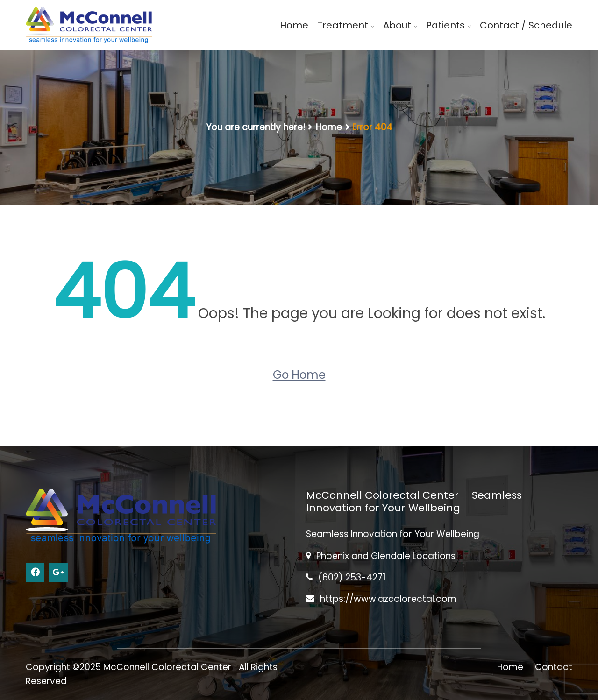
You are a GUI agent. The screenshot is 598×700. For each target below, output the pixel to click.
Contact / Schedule (526, 25)
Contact (554, 667)
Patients (445, 25)
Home (294, 25)
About (397, 25)
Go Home (299, 375)
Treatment (343, 25)
